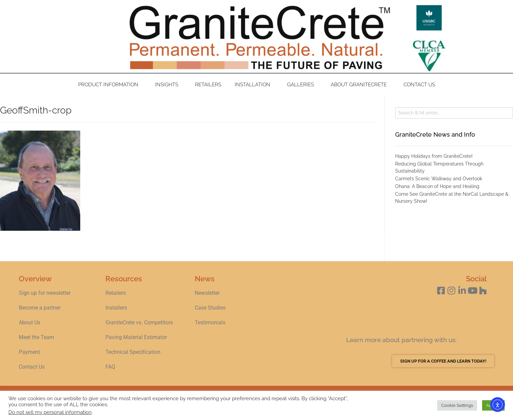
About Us (30, 322)
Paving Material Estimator (136, 337)
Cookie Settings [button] (457, 405)
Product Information (110, 85)
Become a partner (40, 308)
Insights (168, 85)
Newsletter (207, 293)
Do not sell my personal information (50, 412)
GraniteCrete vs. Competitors (139, 322)
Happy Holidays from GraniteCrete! (434, 156)
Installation (254, 85)
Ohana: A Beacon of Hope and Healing (437, 186)
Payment (29, 352)
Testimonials (210, 322)
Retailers (208, 85)
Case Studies (210, 308)
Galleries (302, 85)
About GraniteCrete (360, 85)
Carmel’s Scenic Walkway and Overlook (439, 179)
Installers (116, 308)
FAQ (110, 367)
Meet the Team (36, 337)
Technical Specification (134, 352)
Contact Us (419, 85)
